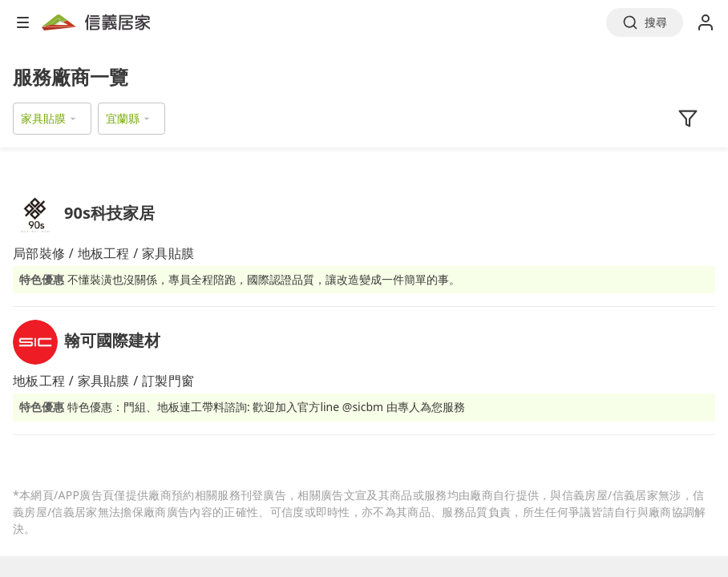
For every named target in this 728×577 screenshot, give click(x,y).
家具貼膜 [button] (43, 118)
